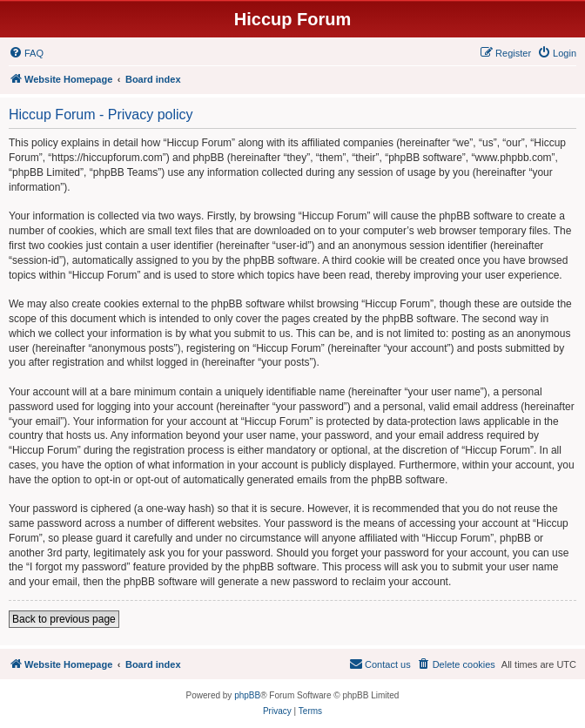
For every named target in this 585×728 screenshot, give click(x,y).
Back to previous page (64, 619)
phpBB (247, 695)
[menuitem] (26, 53)
